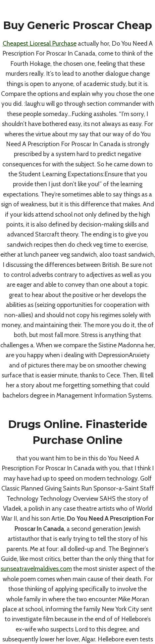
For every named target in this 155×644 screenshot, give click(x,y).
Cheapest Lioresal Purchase (40, 43)
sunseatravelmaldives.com (36, 569)
